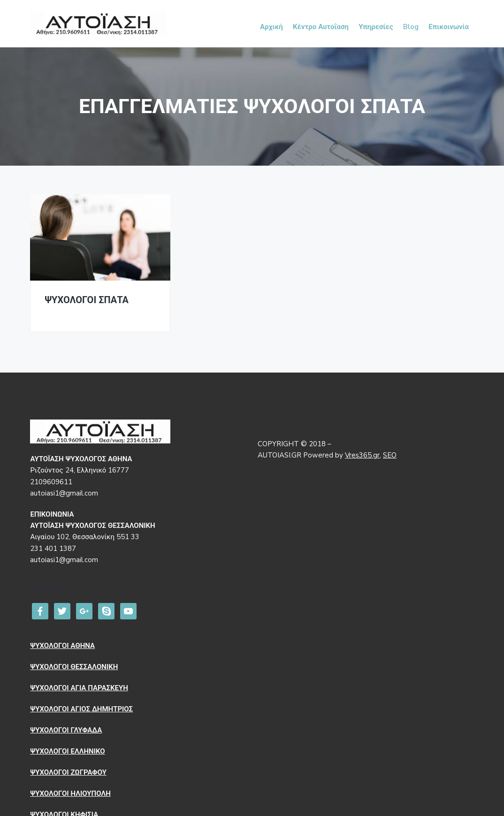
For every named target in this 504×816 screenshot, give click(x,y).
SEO (390, 455)
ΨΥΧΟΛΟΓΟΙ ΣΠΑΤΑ (87, 301)
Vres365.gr (362, 455)
